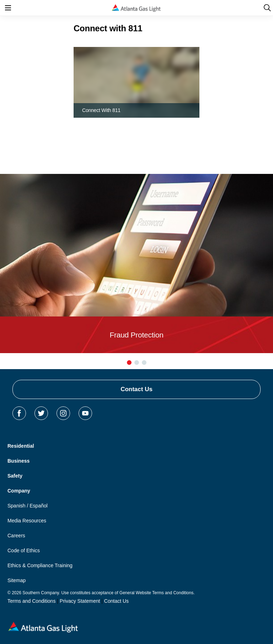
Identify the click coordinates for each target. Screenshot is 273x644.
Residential (21, 446)
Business (18, 461)
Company (19, 491)
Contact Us (136, 389)
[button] (129, 363)
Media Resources (27, 521)
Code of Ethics (24, 550)
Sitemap (17, 580)
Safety (15, 476)
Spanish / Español (28, 506)
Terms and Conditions (31, 601)
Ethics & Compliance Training (40, 565)
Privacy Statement (80, 601)
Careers (16, 536)
